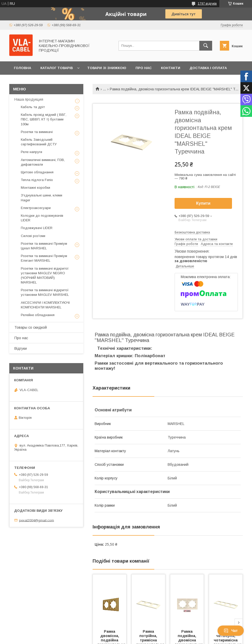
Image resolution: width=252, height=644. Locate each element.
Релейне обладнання (38, 315)
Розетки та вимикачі (37, 132)
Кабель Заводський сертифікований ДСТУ (39, 142)
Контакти (171, 68)
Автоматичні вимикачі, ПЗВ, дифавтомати (43, 162)
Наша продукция (29, 99)
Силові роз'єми (33, 236)
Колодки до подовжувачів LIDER (42, 218)
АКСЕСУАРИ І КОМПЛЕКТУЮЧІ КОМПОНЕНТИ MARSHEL (45, 305)
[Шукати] (206, 46)
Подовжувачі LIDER (37, 228)
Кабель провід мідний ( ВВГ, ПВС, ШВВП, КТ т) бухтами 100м (44, 119)
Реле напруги (31, 152)
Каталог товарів (57, 68)
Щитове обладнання (37, 172)
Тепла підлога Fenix (37, 180)
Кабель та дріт (33, 107)
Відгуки (21, 348)
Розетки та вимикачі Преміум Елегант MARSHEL (44, 258)
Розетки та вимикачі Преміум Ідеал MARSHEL (44, 246)
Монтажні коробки (35, 188)
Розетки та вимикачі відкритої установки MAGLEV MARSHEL (45, 292)
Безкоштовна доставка (192, 232)
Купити (203, 203)
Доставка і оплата (208, 68)
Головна (22, 68)
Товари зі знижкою (107, 68)
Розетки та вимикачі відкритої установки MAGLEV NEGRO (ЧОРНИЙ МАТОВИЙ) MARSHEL (45, 276)
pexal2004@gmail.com (37, 520)
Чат (231, 631)
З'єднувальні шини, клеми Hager (42, 198)
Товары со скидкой (31, 327)
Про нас (144, 68)
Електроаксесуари (36, 208)
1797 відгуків (207, 4)
